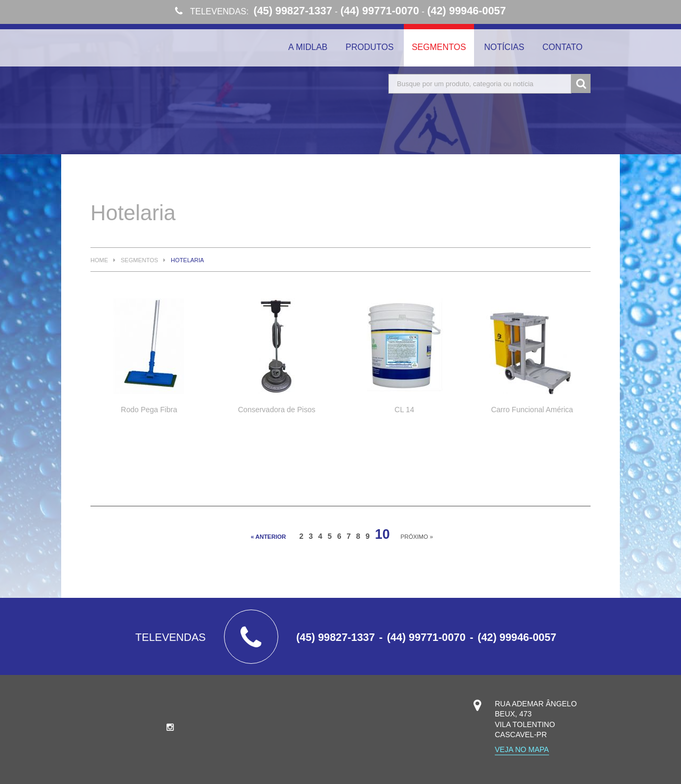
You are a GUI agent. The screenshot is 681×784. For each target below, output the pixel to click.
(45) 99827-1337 (293, 11)
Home (99, 260)
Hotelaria (187, 260)
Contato (562, 47)
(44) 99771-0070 (380, 11)
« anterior (268, 537)
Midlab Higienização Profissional (170, 57)
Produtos (370, 47)
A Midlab (308, 47)
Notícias (504, 47)
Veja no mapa (522, 750)
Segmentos (439, 47)
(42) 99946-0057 (467, 11)
